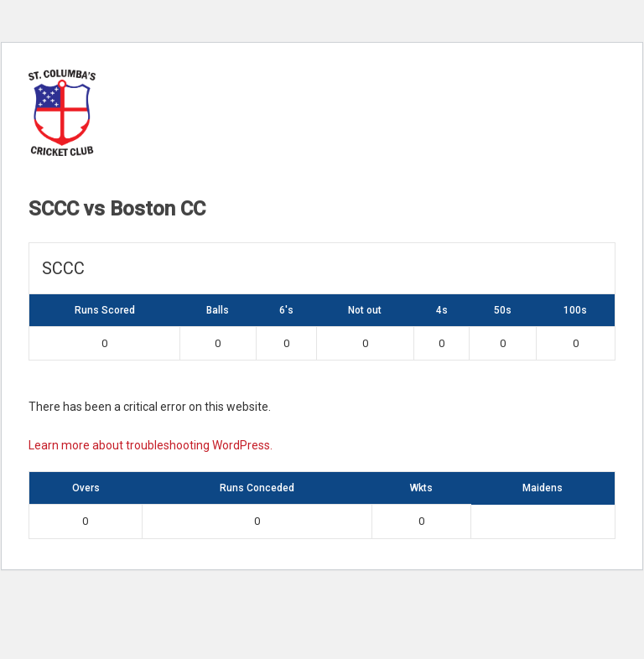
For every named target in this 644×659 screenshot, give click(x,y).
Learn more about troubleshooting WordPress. (151, 445)
